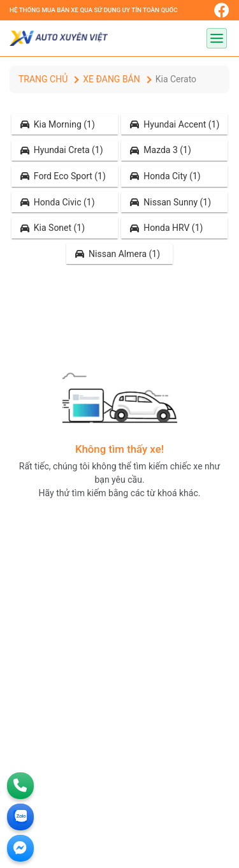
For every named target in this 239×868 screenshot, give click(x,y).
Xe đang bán (111, 79)
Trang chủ (43, 79)
